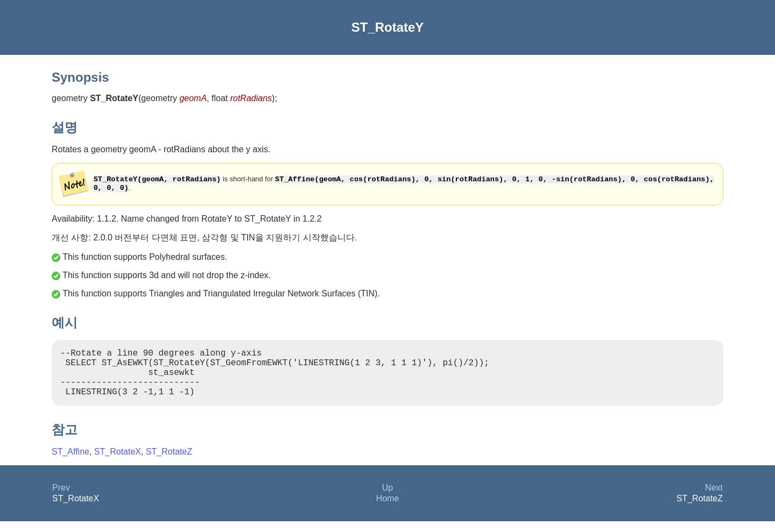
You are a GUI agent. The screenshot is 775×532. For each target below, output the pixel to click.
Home (388, 509)
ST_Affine (71, 462)
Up (387, 498)
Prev (61, 498)
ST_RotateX (118, 462)
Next (714, 498)
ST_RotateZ (169, 462)
